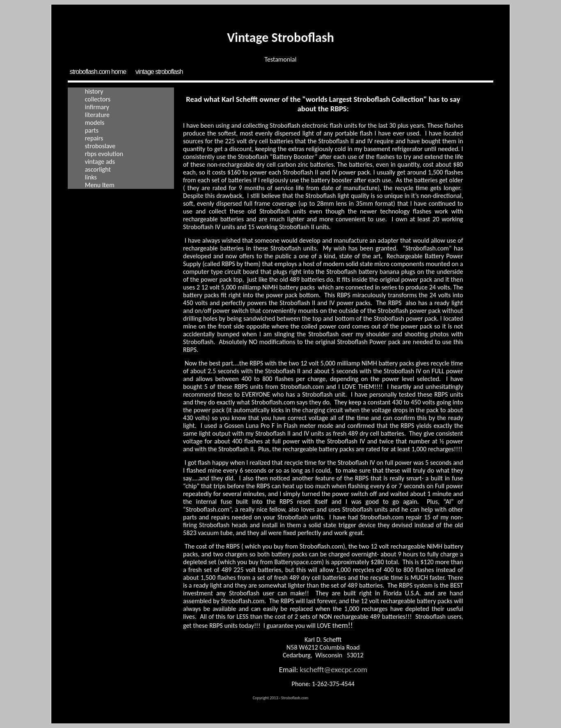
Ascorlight (98, 169)
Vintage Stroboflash (159, 72)
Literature (97, 115)
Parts (92, 130)
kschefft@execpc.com (333, 669)
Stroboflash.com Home (98, 72)
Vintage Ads (100, 162)
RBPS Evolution (104, 154)
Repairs (94, 138)
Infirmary (97, 107)
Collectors (98, 99)
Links (91, 177)
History (94, 91)
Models (95, 123)
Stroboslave (100, 146)
